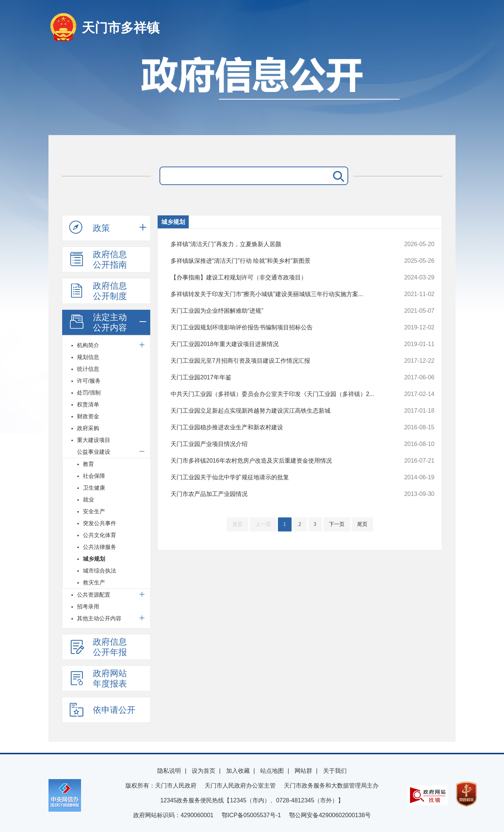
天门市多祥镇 (121, 28)
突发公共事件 (100, 523)
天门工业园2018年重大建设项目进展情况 (278, 344)
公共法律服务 (100, 547)
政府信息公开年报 (98, 647)
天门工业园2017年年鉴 (278, 378)
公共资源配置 (94, 595)
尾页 (362, 524)
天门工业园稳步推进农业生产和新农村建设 (278, 427)
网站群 (303, 771)
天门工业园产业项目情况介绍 (278, 444)
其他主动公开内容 (99, 618)
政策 (90, 228)
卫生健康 (94, 488)
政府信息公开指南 (98, 259)
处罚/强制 (89, 392)
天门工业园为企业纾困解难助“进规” (278, 311)
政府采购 (88, 428)
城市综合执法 (100, 571)
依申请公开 (102, 709)
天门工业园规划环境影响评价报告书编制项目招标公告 (278, 328)
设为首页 (204, 771)
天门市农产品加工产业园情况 (278, 494)
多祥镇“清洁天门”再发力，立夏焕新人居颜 (278, 244)
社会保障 (94, 476)
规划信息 (88, 357)
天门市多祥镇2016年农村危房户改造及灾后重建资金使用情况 (278, 461)
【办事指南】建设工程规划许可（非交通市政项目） (278, 278)
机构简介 (88, 345)
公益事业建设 (94, 452)
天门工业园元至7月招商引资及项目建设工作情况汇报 (278, 361)
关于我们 (335, 771)
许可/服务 (89, 381)
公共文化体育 (100, 535)
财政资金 (88, 416)
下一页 (337, 524)
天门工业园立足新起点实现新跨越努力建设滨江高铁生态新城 (278, 411)
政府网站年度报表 (98, 678)
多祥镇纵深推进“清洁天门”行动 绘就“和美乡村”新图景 (278, 261)
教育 (88, 464)
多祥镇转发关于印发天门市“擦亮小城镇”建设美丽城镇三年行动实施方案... (278, 294)
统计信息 (88, 369)
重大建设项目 (94, 440)
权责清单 (88, 404)
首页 (238, 524)
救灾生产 (94, 582)
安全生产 (94, 511)
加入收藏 (238, 771)
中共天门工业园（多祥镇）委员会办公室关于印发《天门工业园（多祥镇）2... (278, 394)
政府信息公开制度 (98, 291)
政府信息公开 (252, 92)
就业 (88, 499)
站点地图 (272, 771)
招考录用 (88, 606)
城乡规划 (94, 559)
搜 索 (337, 176)
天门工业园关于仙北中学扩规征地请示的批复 (278, 477)
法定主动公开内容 (98, 322)
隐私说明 (169, 771)
